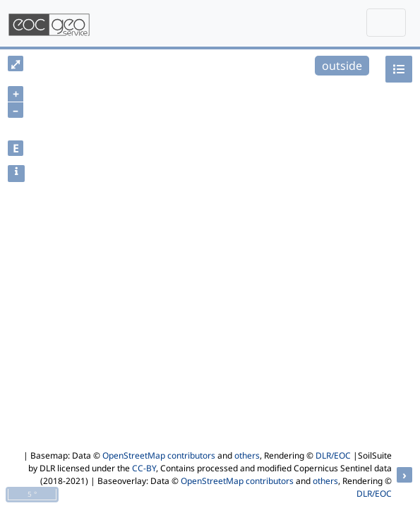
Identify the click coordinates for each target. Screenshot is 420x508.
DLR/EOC (333, 455)
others (247, 455)
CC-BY (144, 468)
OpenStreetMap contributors (159, 455)
